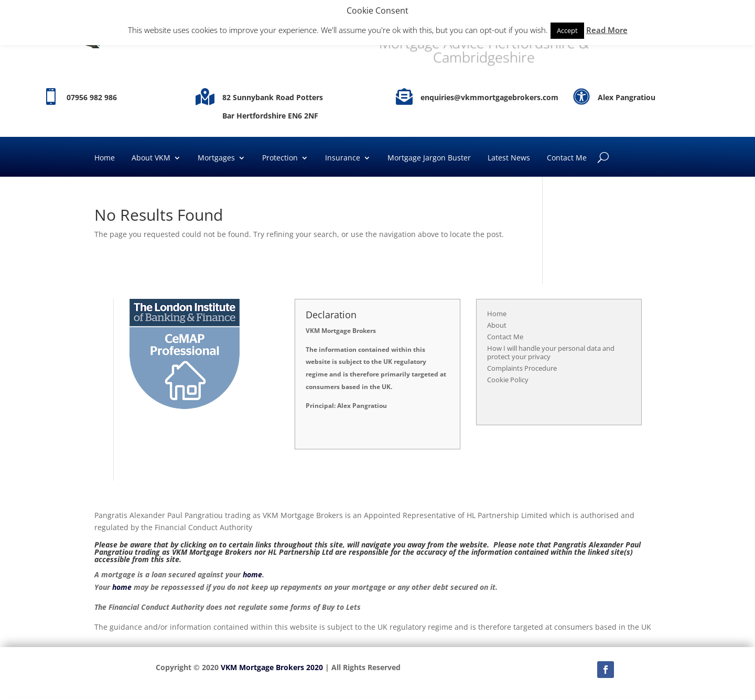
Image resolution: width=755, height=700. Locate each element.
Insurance (343, 158)
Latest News (509, 158)
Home (105, 158)
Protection (280, 158)
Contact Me (567, 158)
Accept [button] (567, 30)
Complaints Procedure (522, 368)
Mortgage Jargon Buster (429, 158)
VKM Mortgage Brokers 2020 (272, 667)
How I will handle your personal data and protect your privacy (551, 352)
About (497, 325)
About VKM (151, 158)
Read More (607, 30)
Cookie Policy (508, 380)
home (252, 574)
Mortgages (216, 158)
